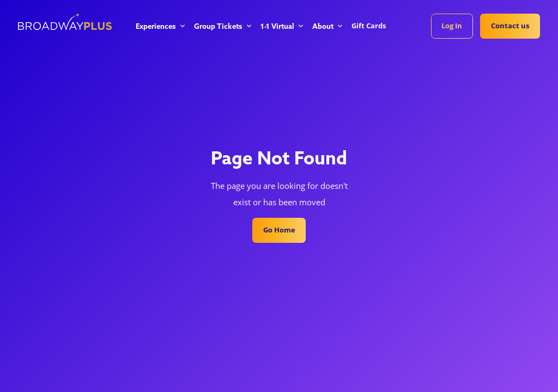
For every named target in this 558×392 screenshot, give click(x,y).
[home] (65, 22)
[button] (160, 27)
